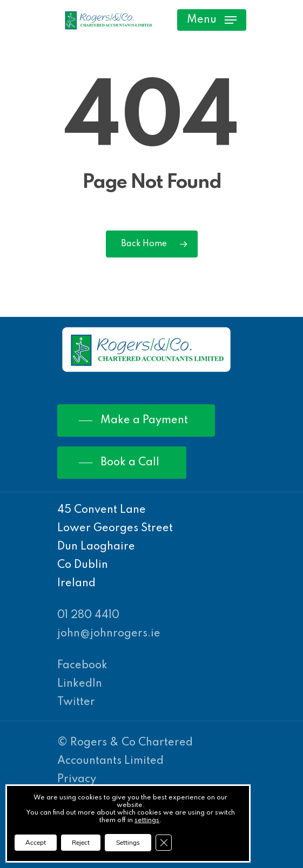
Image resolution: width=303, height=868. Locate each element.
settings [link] (147, 820)
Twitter (76, 702)
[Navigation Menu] (212, 20)
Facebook (82, 666)
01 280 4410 (88, 615)
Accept (36, 843)
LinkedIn (80, 684)
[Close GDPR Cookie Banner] (164, 843)
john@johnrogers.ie (109, 634)
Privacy (77, 779)
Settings (128, 843)
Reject (81, 843)
